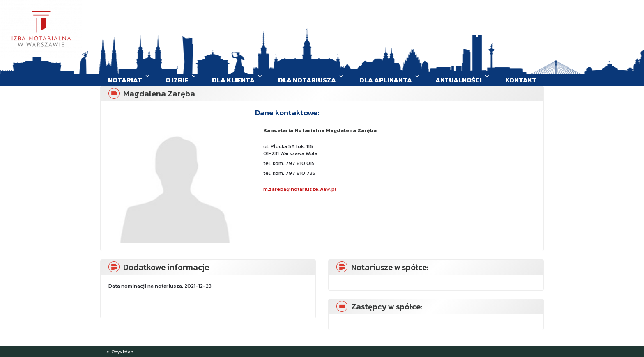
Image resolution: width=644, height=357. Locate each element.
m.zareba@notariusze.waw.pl (300, 189)
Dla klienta (233, 80)
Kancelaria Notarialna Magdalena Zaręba (320, 130)
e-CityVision (120, 352)
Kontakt (521, 80)
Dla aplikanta (386, 80)
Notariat (125, 80)
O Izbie (177, 80)
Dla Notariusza (307, 80)
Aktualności (459, 80)
